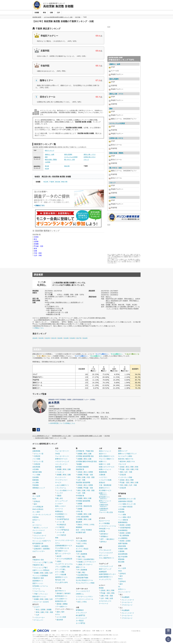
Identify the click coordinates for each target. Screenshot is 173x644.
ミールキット (60, 472)
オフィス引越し (61, 569)
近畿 (35, 251)
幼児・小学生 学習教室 (84, 530)
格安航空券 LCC (61, 601)
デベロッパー (39, 620)
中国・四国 (38, 253)
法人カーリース (104, 521)
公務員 (80, 564)
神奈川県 (67, 166)
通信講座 (79, 551)
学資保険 (36, 485)
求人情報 (108, 631)
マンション (38, 562)
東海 (35, 248)
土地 (51, 562)
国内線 (59, 604)
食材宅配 (58, 467)
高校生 (80, 525)
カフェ (57, 543)
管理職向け (104, 537)
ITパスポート (88, 564)
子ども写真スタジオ (62, 548)
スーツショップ (81, 618)
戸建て (46, 562)
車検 (57, 538)
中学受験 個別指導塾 (83, 501)
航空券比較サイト (61, 596)
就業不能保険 (123, 543)
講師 (46, 157)
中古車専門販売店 (63, 519)
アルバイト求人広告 (106, 512)
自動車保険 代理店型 (125, 501)
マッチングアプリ (105, 579)
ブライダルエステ (105, 550)
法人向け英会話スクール (84, 580)
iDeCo (120, 579)
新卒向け (104, 542)
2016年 (85, 338)
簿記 (84, 557)
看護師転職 (103, 472)
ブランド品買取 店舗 (62, 567)
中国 (137, 469)
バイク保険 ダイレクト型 (127, 504)
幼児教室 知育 (81, 532)
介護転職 (102, 475)
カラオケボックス (105, 601)
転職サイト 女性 (105, 464)
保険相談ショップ (39, 488)
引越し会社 (59, 498)
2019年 (66, 338)
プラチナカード (127, 605)
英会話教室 (80, 546)
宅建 (79, 557)
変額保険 (121, 559)
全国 (111, 598)
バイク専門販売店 (63, 530)
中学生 (86, 525)
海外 (63, 612)
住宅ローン (36, 520)
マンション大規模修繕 (40, 576)
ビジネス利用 (61, 617)
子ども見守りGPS (61, 582)
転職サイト (103, 461)
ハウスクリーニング (62, 461)
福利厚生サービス (61, 577)
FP (78, 554)
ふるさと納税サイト (62, 485)
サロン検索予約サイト (107, 558)
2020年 (60, 338)
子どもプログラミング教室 (85, 583)
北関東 (36, 242)
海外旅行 (68, 593)
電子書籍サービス (61, 551)
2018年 (73, 338)
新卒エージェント (105, 502)
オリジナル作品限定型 (64, 559)
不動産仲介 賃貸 (38, 578)
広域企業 (123, 475)
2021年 (54, 338)
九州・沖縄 (38, 255)
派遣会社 (102, 482)
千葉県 (52, 182)
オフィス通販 (60, 572)
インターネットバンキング (42, 515)
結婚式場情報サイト (106, 577)
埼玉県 (47, 169)
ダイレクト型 (39, 454)
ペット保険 (36, 475)
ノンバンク (44, 528)
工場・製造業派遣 (105, 485)
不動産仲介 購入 (38, 565)
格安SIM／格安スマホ (126, 459)
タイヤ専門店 (81, 623)
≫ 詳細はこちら (38, 328)
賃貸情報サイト (38, 581)
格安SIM (123, 461)
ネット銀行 (36, 512)
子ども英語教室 (81, 541)
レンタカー (59, 504)
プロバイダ (122, 464)
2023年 (41, 338)
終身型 (122, 525)
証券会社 (37, 501)
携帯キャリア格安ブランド (127, 454)
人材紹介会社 (104, 505)
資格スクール (81, 567)
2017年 (79, 338)
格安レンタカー (61, 506)
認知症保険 (122, 546)
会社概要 (54, 631)
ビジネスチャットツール (107, 526)
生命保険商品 (123, 530)
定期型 (128, 525)
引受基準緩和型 (125, 528)
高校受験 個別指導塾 (83, 482)
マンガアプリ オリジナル (64, 564)
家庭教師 (79, 527)
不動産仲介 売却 (38, 560)
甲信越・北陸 (39, 246)
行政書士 (81, 562)
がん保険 (36, 482)
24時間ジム (80, 594)
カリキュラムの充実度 (71, 157)
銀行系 (36, 528)
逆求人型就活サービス (107, 456)
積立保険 (121, 562)
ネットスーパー (61, 477)
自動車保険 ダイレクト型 (127, 499)
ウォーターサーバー (62, 451)
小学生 (92, 525)
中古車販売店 (60, 517)
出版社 (59, 561)
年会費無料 (38, 533)
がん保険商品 (123, 538)
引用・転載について (98, 631)
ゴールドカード (39, 538)
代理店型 (37, 456)
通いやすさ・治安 (70, 160)
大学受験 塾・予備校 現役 (85, 451)
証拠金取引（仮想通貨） (42, 549)
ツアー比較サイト (61, 607)
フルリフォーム (39, 591)
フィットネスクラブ (83, 591)
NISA (34, 499)
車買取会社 (59, 511)
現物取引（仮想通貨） (42, 546)
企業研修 (102, 531)
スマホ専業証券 (38, 507)
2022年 (47, 338)
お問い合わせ (86, 631)
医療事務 (84, 554)
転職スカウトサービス (107, 467)
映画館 (101, 588)
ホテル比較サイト (61, 599)
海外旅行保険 (37, 472)
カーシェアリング (61, 501)
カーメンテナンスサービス (64, 540)
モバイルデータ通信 (125, 456)
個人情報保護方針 (76, 631)
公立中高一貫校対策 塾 (84, 506)
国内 (58, 612)
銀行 (36, 504)
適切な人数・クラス (90, 154)
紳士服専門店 (81, 615)
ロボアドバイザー (39, 551)
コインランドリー (61, 464)
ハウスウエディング (106, 566)
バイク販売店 (60, 527)
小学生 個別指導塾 (82, 517)
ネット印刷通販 (104, 523)
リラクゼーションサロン (84, 596)
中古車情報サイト (61, 514)
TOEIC (80, 559)
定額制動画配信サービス (64, 546)
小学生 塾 (79, 511)
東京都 (47, 166)
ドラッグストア (81, 613)
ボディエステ (104, 555)
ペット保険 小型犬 (125, 517)
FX (33, 522)
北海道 (36, 237)
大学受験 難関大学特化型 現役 (86, 461)
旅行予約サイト (61, 591)
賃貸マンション (38, 583)
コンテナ (60, 493)
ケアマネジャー (91, 562)
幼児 (79, 543)
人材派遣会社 (104, 509)
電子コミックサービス (63, 554)
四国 (121, 472)
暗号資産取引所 (38, 543)
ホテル (57, 614)
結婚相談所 (103, 572)
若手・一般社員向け (107, 539)
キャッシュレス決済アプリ (42, 541)
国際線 (65, 604)
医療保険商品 (123, 522)
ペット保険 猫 (123, 520)
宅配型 (59, 496)
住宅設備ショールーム (40, 586)
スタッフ (86, 160)
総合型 (59, 556)
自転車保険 (36, 467)
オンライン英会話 (82, 549)
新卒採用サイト (104, 498)
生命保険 (36, 477)
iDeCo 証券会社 (38, 509)
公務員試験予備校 (82, 578)
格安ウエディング (105, 569)
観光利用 (60, 620)
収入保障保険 (124, 536)
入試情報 (48, 162)
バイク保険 (36, 459)
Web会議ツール (104, 529)
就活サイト (103, 454)
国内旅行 (60, 593)
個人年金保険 (123, 557)
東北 (35, 239)
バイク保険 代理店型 (125, 507)
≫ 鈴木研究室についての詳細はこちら (62, 423)
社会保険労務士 (89, 559)
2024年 (35, 338)
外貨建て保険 (123, 549)
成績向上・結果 (50, 154)
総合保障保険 (123, 554)
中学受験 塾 (80, 496)
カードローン (37, 525)
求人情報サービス (105, 490)
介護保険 (121, 551)
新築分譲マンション (39, 596)
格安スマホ (131, 461)
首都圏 (36, 244)
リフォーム (36, 589)
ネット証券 (36, 496)
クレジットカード (39, 530)
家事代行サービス (61, 459)
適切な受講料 (68, 154)
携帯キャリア (123, 451)
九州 (51, 573)
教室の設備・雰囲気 (51, 160)
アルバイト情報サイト (107, 459)
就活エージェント (105, 451)
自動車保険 (36, 451)
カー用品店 (80, 621)
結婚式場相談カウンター (107, 574)
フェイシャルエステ (106, 553)
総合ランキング (50, 150)
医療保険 (36, 480)
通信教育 (79, 522)
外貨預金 (36, 517)
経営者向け (104, 534)
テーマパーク (104, 604)
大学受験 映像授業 (82, 467)
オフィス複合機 (61, 575)
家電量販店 (80, 610)
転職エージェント (105, 469)
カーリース (59, 509)
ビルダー (37, 607)
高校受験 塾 (80, 469)
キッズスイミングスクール (85, 599)
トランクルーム (61, 488)
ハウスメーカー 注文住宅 (41, 602)
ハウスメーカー (39, 617)
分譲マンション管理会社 (41, 570)
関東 (113, 590)
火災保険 (36, 469)
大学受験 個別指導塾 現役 (85, 456)
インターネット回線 (125, 477)
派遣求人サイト (104, 488)
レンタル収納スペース (64, 490)
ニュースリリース (63, 631)
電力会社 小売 (60, 580)
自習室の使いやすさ (90, 157)
